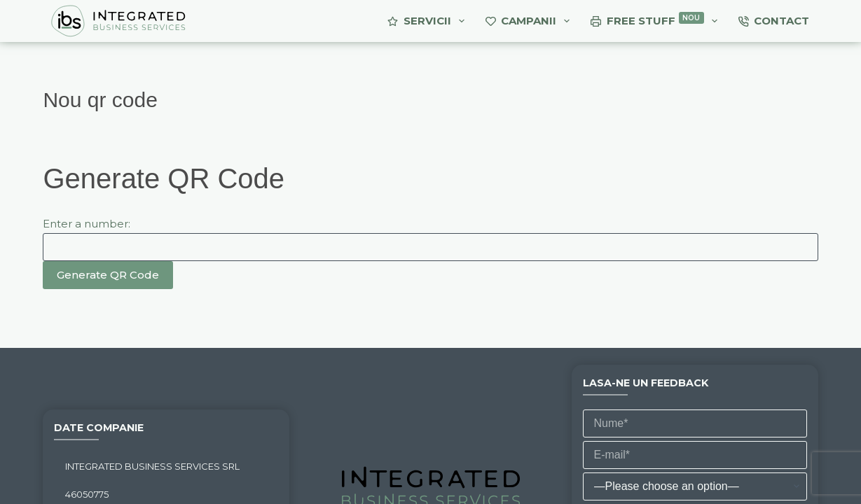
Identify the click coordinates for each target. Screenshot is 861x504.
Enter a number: (87, 224)
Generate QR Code (108, 275)
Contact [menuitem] (774, 21)
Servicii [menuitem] (429, 21)
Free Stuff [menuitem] (657, 21)
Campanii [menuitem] (531, 21)
